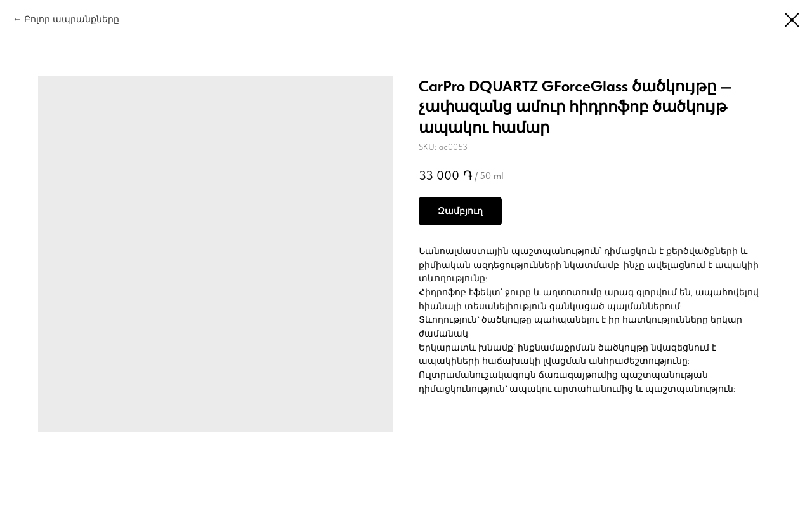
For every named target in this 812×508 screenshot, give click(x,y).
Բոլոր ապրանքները (72, 19)
